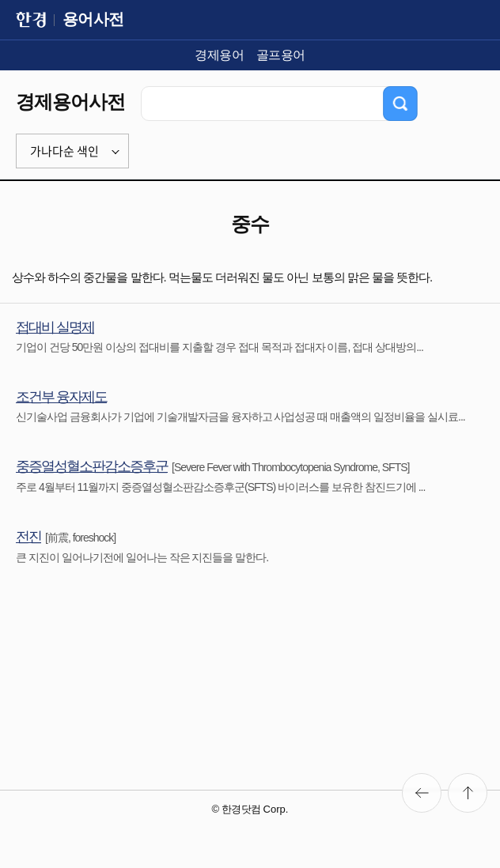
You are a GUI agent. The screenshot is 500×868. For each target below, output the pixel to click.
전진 (28, 537)
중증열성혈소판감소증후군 (92, 466)
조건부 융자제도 (61, 397)
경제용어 (219, 55)
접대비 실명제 (55, 327)
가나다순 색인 (64, 151)
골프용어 (281, 55)
